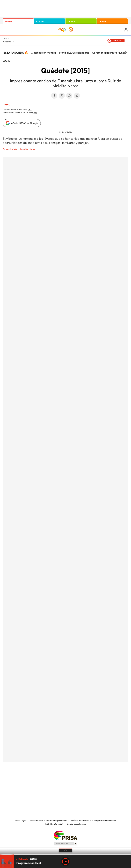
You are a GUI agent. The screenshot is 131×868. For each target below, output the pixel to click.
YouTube (59, 779)
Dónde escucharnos (76, 824)
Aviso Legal (20, 821)
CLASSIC (41, 21)
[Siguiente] (126, 53)
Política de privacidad (57, 821)
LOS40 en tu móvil (54, 824)
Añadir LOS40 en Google (24, 123)
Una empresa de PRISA (65, 835)
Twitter (62, 96)
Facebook (54, 96)
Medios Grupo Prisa (66, 844)
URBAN (102, 21)
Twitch (79, 779)
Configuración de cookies (104, 821)
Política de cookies (80, 821)
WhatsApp (69, 96)
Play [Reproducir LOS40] (65, 862)
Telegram (77, 96)
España (7, 41)
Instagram (45, 779)
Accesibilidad (36, 821)
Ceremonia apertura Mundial (110, 53)
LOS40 (8, 21)
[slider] (65, 855)
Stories (86, 779)
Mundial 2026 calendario (74, 53)
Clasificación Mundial (44, 53)
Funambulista (10, 149)
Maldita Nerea (28, 149)
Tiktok (52, 779)
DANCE (71, 21)
